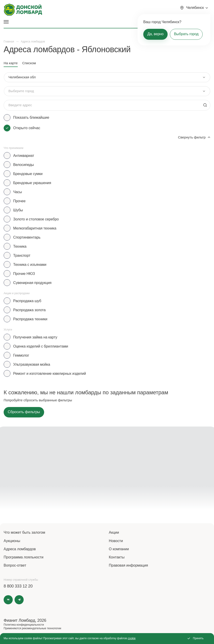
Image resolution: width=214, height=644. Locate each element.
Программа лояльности (24, 557)
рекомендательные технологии (42, 628)
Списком (29, 63)
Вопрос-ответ (15, 565)
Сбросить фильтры (24, 412)
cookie (132, 638)
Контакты (117, 557)
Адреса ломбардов (20, 549)
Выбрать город (186, 34)
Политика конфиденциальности (24, 625)
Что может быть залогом (24, 532)
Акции (114, 532)
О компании (119, 549)
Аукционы (12, 541)
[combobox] (107, 77)
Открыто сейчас (27, 128)
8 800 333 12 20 (18, 586)
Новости (116, 541)
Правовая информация (128, 565)
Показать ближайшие (31, 117)
